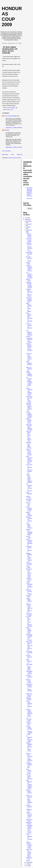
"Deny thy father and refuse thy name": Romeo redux (29, 436)
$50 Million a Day (29, 500)
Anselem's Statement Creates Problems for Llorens (29, 247)
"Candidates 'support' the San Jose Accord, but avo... (29, 829)
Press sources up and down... (29, 771)
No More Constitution (29, 677)
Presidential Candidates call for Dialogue (29, 637)
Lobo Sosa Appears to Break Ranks (29, 300)
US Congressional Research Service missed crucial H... (29, 382)
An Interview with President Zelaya (29, 739)
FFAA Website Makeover (29, 364)
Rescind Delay (28, 280)
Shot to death (28, 567)
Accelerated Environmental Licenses (29, 340)
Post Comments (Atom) (15, 158)
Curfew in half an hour (28, 723)
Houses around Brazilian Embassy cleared (29, 415)
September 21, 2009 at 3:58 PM (14, 128)
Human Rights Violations (29, 600)
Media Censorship (29, 661)
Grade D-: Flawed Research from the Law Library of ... (29, 348)
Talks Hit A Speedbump (29, 369)
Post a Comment (6, 151)
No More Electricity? (29, 657)
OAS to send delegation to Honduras (29, 704)
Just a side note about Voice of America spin (29, 357)
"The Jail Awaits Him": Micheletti (29, 777)
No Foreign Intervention (29, 653)
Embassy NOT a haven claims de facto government (29, 608)
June (28, 866)
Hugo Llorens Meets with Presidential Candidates (29, 318)
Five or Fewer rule (28, 504)
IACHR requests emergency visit (29, 509)
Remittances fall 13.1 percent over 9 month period (29, 573)
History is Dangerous (29, 807)
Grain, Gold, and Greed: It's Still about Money (29, 853)
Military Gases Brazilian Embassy (29, 374)
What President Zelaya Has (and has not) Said (29, 460)
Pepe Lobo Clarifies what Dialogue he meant (29, 427)
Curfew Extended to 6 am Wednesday (29, 586)
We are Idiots (28, 263)
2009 (26, 220)
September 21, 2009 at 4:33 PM (14, 147)
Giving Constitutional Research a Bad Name (29, 392)
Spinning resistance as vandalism (29, 520)
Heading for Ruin (29, 858)
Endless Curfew (29, 497)
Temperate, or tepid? (29, 614)
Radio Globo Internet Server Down (29, 630)
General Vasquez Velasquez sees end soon (29, 268)
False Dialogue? (29, 494)
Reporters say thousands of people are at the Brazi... (29, 758)
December (29, 221)
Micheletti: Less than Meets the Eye (29, 445)
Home (12, 155)
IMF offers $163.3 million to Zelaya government (29, 407)
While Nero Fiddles (29, 823)
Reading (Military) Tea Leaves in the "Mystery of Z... (29, 557)
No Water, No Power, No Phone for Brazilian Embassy (29, 621)
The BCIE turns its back (29, 580)
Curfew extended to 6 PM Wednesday (29, 542)
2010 (26, 218)
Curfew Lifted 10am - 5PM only (29, 526)
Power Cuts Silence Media (29, 695)
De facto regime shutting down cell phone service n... (29, 713)
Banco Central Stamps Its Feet (29, 235)
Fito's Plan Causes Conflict (29, 240)
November (29, 224)
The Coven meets (29, 720)
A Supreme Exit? (29, 810)
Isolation (28, 337)
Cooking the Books (29, 820)
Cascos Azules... (29, 537)
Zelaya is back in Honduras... (29, 792)
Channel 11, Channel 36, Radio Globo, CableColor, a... (29, 800)
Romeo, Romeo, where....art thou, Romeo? (29, 452)
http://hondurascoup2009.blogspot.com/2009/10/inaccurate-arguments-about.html (29, 193)
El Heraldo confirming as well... (29, 765)
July (28, 864)
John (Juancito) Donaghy (10, 116)
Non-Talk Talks (28, 596)
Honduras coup (10, 110)
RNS (5, 130)
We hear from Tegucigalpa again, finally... (29, 532)
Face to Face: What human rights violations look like (29, 478)
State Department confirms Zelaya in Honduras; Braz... (29, 784)
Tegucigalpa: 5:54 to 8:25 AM (29, 673)
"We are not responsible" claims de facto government (29, 646)
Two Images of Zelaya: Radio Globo (29, 667)
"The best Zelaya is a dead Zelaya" (29, 846)
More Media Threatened (29, 254)
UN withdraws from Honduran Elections (29, 487)
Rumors (28, 861)
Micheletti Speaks (29, 699)
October (28, 227)
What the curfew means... (29, 681)
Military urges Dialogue (29, 514)
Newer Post (5, 155)
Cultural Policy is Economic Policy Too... (29, 815)
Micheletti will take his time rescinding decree (29, 285)
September (29, 230)
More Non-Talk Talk (29, 564)
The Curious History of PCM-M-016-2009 (29, 275)
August (28, 862)
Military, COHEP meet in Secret (29, 421)
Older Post (19, 155)
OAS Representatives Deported (29, 333)
